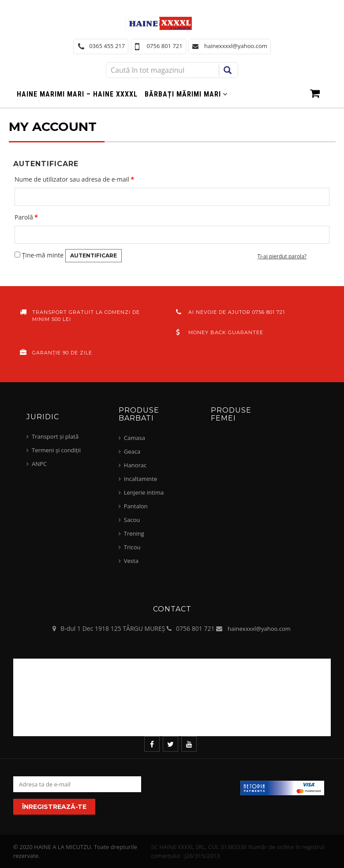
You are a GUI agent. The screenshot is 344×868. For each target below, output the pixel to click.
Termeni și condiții (56, 450)
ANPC (39, 464)
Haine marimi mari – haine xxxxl (77, 94)
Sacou (132, 520)
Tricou (132, 547)
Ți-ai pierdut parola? (282, 256)
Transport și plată (55, 436)
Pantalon (136, 506)
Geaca (132, 451)
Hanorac (135, 465)
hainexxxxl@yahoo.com (259, 629)
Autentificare (93, 255)
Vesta (131, 561)
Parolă (26, 217)
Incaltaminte (140, 479)
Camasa (135, 438)
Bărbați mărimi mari (183, 94)
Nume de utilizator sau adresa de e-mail (74, 179)
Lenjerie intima (144, 492)
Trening (134, 533)
